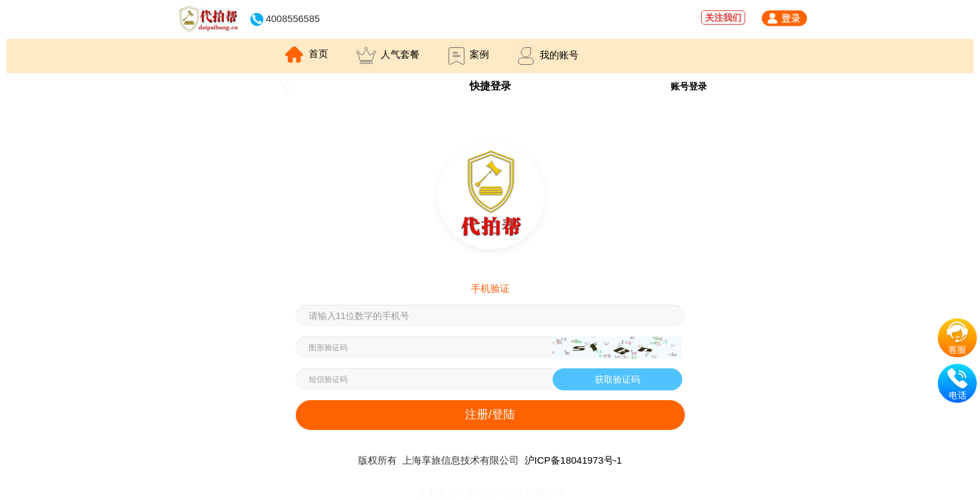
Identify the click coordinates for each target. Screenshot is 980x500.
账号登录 (689, 86)
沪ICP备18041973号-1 (573, 460)
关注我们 (723, 18)
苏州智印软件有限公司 (514, 493)
